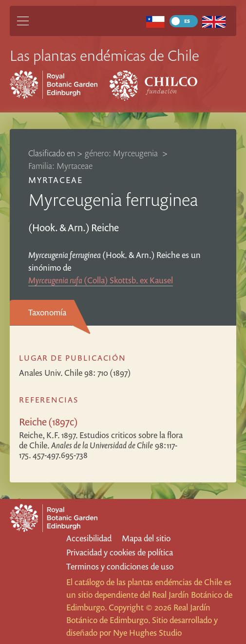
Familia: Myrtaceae (60, 166)
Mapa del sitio (146, 538)
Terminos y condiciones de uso (120, 566)
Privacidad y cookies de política (120, 552)
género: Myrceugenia (122, 153)
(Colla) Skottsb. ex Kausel (101, 280)
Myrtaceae (56, 180)
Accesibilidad (89, 538)
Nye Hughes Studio (147, 633)
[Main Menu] (23, 21)
